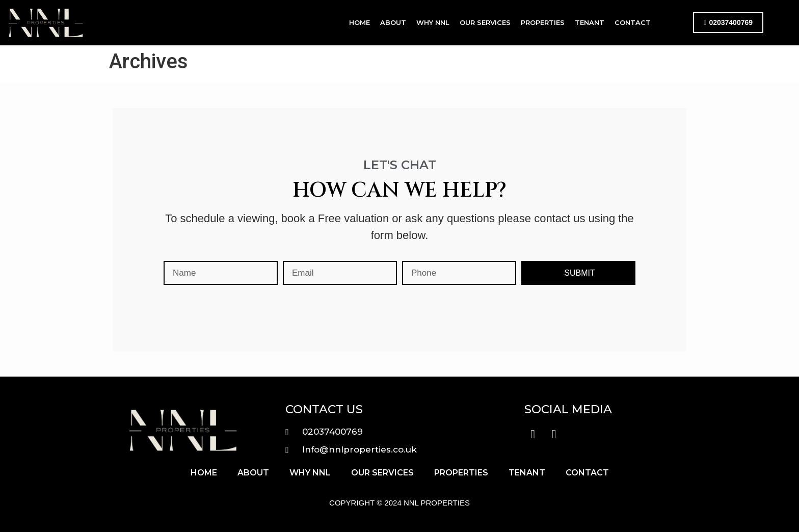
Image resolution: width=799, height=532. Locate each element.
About (393, 22)
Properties (543, 22)
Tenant (590, 22)
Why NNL (433, 22)
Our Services (485, 22)
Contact (633, 22)
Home (359, 22)
